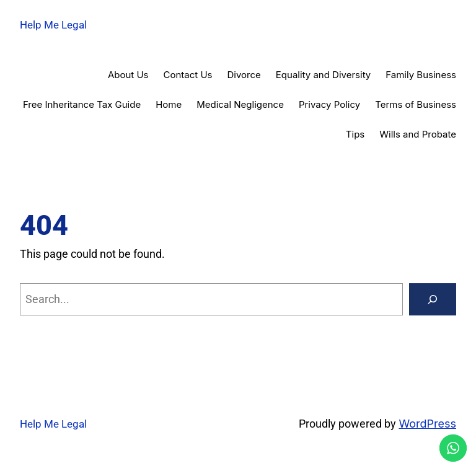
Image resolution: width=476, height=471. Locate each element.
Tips (355, 134)
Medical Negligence (240, 104)
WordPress (427, 424)
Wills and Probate (418, 134)
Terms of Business (416, 104)
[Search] (433, 299)
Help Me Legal (53, 25)
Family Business (421, 75)
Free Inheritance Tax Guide (82, 104)
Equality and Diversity (323, 75)
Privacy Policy (329, 104)
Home (169, 104)
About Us (128, 75)
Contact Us (188, 75)
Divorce (244, 75)
